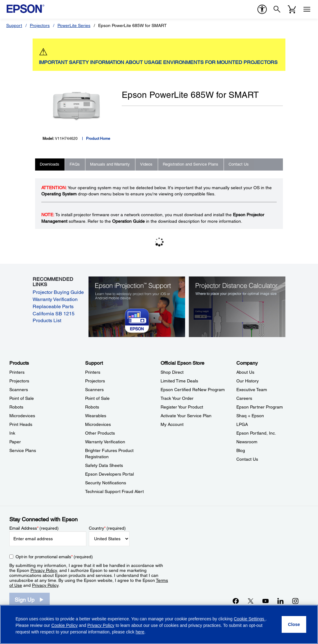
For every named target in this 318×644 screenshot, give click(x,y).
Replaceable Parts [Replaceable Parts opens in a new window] (53, 306)
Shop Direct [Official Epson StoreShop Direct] (172, 372)
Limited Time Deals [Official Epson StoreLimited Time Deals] (179, 381)
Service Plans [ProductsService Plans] (23, 450)
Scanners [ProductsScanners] (19, 390)
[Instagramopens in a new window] (295, 601)
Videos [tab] (146, 164)
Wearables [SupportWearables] (96, 416)
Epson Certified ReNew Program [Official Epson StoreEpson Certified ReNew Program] (193, 390)
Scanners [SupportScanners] (94, 390)
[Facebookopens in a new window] (236, 601)
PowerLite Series (74, 25)
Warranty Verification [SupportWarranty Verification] (105, 442)
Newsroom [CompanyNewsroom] (247, 442)
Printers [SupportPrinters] (93, 372)
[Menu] (307, 9)
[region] (159, 624)
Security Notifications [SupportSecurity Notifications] (106, 483)
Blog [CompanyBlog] (241, 450)
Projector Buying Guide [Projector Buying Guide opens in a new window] (58, 292)
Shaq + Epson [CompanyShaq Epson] (250, 416)
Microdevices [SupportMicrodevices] (98, 424)
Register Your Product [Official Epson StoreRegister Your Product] (182, 407)
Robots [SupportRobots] (92, 407)
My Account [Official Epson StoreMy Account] (172, 424)
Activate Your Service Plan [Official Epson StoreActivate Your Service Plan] (186, 416)
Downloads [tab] (50, 164)
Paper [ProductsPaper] (15, 442)
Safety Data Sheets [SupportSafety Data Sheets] (104, 465)
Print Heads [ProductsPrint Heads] (21, 424)
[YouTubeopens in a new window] (266, 601)
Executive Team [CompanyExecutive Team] (252, 390)
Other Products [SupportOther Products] (100, 433)
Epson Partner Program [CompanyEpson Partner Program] (260, 407)
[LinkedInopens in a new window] (280, 601)
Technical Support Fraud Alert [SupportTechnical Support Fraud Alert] (114, 491)
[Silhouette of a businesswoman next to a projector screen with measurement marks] (237, 306)
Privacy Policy (44, 570)
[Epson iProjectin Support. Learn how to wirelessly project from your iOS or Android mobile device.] (137, 306)
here (140, 632)
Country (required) (107, 528)
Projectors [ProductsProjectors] (19, 381)
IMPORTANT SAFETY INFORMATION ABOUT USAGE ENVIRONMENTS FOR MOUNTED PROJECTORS (158, 62)
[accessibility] (262, 9)
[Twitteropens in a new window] (251, 601)
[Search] (277, 9)
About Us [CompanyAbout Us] (245, 372)
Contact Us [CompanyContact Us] (247, 459)
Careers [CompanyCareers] (244, 398)
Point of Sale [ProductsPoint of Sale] (22, 398)
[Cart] (292, 9)
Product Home (98, 139)
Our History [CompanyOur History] (248, 381)
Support (14, 25)
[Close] (294, 624)
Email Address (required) (34, 528)
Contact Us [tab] (239, 164)
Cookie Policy (64, 625)
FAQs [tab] (75, 164)
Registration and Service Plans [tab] (191, 164)
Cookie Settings (250, 619)
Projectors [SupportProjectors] (95, 381)
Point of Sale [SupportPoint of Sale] (97, 398)
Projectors (40, 25)
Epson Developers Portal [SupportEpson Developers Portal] (109, 474)
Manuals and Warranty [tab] (110, 164)
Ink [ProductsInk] (12, 433)
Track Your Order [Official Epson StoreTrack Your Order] (177, 398)
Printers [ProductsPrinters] (17, 372)
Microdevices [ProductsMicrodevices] (22, 416)
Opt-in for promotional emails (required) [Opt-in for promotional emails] (54, 557)
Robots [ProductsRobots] (16, 407)
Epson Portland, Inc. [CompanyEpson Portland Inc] (256, 433)
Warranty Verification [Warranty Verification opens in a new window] (55, 299)
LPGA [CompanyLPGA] (242, 424)
